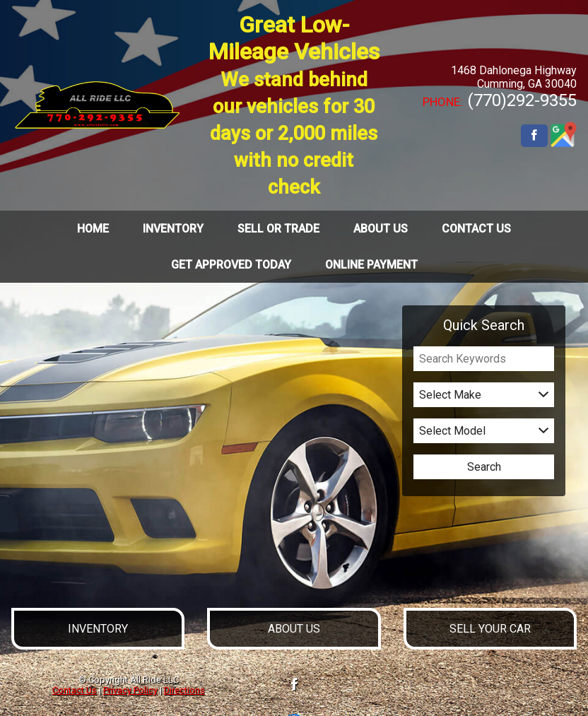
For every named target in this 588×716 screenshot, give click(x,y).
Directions (184, 690)
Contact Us (75, 690)
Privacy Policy (130, 690)
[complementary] (546, 674)
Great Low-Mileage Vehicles (294, 105)
